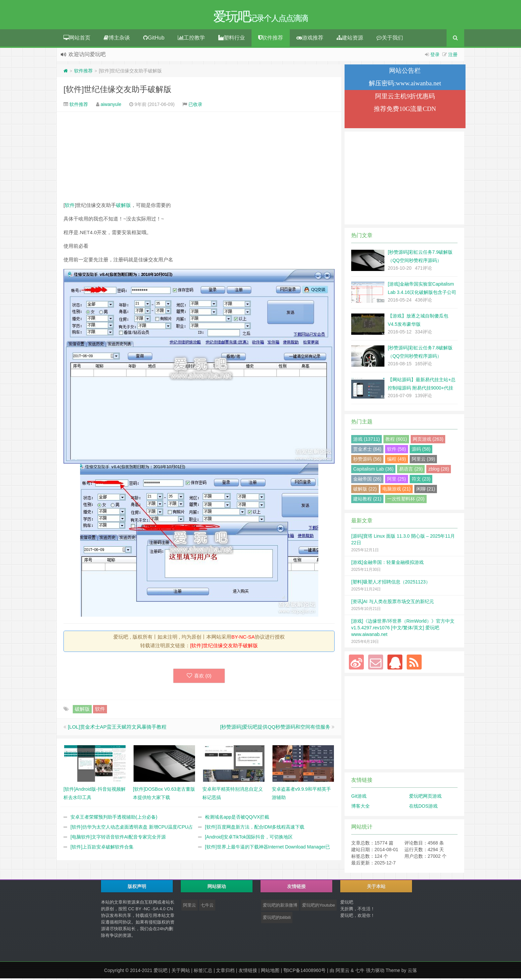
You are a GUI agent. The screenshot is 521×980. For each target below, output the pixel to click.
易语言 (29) (411, 471)
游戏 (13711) (366, 441)
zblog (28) (439, 471)
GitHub (154, 39)
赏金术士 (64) (367, 451)
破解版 (123, 207)
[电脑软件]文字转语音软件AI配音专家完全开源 (118, 839)
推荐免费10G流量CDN (405, 110)
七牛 (360, 972)
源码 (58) (421, 451)
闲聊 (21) (426, 490)
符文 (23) (421, 481)
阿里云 (190, 907)
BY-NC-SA (243, 638)
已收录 (195, 106)
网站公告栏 (405, 72)
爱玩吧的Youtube (318, 907)
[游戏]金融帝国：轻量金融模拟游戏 (387, 564)
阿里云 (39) (423, 461)
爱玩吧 (160, 972)
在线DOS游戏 (423, 808)
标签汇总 (203, 972)
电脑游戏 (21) (397, 490)
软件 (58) (397, 451)
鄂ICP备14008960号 (305, 972)
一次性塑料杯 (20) (406, 500)
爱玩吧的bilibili (277, 919)
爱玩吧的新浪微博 (280, 907)
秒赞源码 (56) (367, 461)
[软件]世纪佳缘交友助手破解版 (117, 91)
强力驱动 (375, 972)
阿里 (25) (397, 481)
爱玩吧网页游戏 (425, 798)
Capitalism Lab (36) (373, 471)
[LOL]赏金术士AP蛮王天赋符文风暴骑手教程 (117, 728)
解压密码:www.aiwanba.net (405, 85)
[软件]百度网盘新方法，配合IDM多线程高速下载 (255, 829)
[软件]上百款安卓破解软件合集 (102, 848)
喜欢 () (199, 677)
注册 (453, 56)
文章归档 (225, 972)
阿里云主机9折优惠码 (405, 98)
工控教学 (191, 39)
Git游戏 (359, 798)
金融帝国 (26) (367, 481)
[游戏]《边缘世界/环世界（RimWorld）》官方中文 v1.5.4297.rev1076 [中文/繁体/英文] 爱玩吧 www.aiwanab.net (403, 629)
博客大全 (361, 808)
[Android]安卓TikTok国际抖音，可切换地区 (249, 839)
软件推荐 (271, 39)
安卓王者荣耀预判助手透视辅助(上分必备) (114, 819)
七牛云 (207, 907)
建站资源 (350, 39)
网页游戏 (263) (428, 441)
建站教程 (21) (367, 500)
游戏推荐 (310, 39)
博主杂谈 (117, 39)
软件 (70, 207)
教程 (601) (396, 441)
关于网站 (181, 972)
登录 (435, 56)
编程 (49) (397, 461)
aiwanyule (111, 106)
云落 (412, 972)
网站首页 (77, 39)
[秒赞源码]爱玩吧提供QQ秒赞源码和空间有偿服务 (275, 728)
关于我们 (390, 39)
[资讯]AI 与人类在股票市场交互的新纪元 (393, 603)
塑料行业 (232, 39)
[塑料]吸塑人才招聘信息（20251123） (391, 583)
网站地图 (270, 972)
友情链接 (248, 972)
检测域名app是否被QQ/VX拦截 (237, 819)
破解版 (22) (365, 490)
